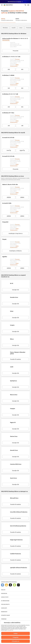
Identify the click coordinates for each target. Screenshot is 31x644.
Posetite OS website (15, 359)
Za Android (14, 585)
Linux (21, 28)
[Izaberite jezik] (29, 5)
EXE (9, 69)
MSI (22, 69)
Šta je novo (17, 59)
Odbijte (16, 633)
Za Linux (6, 585)
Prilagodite (16, 637)
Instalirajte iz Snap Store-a (16, 233)
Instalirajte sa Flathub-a (16, 251)
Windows (5, 28)
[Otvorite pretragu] (25, 5)
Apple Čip (22, 150)
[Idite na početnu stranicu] (8, 5)
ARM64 (22, 197)
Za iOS (18, 585)
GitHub (17, 65)
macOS (14, 28)
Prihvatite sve (16, 641)
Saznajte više (16, 290)
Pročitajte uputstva (14, 66)
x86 (22, 126)
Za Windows (3, 585)
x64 (9, 126)
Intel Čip (9, 150)
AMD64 (9, 197)
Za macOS (10, 585)
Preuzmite (16, 51)
